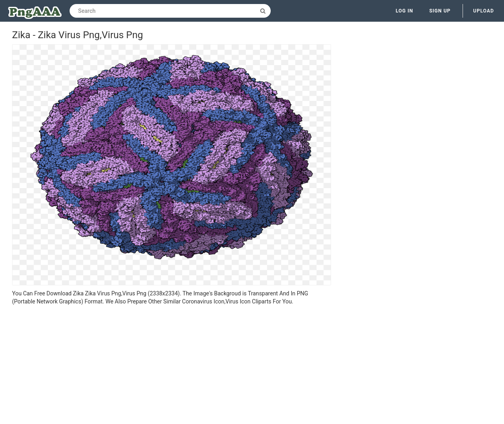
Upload (483, 11)
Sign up (440, 11)
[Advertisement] (172, 366)
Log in (405, 11)
